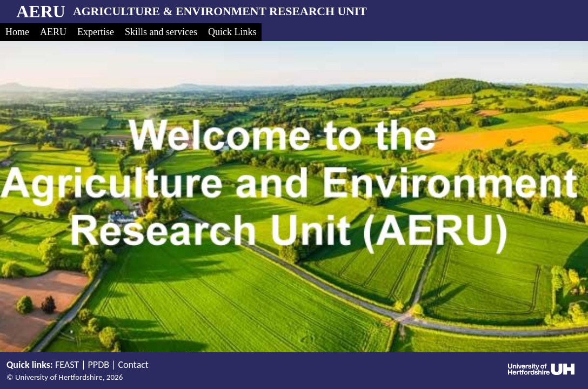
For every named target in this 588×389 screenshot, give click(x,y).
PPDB (99, 365)
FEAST (67, 365)
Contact (133, 365)
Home (17, 32)
